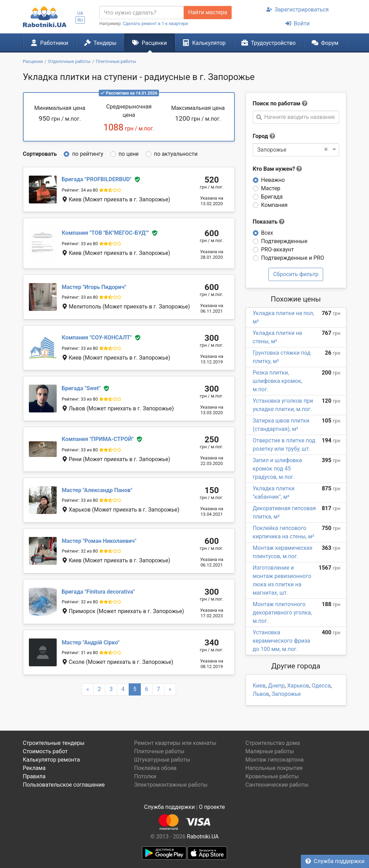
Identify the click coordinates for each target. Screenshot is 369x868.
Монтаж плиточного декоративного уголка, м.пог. (282, 613)
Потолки (145, 776)
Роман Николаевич (99, 541)
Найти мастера (208, 12)
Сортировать (40, 154)
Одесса (321, 686)
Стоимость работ (45, 751)
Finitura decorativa (98, 592)
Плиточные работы (159, 751)
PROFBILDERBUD (97, 179)
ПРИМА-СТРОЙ (98, 439)
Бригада (272, 197)
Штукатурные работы (162, 760)
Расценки (149, 43)
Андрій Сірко (91, 642)
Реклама (34, 768)
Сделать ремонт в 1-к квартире (155, 23)
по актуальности (176, 154)
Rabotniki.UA (203, 837)
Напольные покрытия (274, 768)
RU (80, 20)
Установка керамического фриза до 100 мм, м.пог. (282, 641)
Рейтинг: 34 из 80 (80, 190)
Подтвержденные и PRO (293, 258)
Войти (298, 23)
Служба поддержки (335, 861)
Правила (34, 776)
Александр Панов (97, 490)
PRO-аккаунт (278, 250)
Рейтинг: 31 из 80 (80, 653)
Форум (325, 43)
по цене (129, 154)
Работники (49, 43)
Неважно (273, 180)
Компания (274, 205)
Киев (259, 686)
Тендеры (100, 43)
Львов (261, 694)
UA (80, 13)
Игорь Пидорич (94, 287)
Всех (267, 233)
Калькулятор (204, 43)
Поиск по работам (277, 103)
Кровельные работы (272, 776)
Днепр (276, 686)
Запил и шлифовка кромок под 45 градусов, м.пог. (278, 469)
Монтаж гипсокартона (274, 760)
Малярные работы (269, 751)
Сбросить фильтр (296, 274)
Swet (81, 388)
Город (260, 136)
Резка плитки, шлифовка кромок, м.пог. (278, 381)
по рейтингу (87, 154)
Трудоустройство (268, 43)
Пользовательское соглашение (64, 785)
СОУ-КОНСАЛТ (97, 337)
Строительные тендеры (54, 743)
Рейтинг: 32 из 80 (80, 551)
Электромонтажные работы (171, 785)
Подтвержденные (284, 241)
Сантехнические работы (277, 785)
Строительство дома (272, 743)
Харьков (298, 686)
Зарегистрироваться (298, 10)
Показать (269, 222)
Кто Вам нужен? (278, 169)
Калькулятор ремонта (51, 760)
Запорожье (286, 694)
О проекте (212, 807)
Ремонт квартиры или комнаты (175, 743)
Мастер (271, 188)
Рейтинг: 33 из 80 (80, 244)
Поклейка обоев (155, 768)
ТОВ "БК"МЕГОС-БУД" (106, 233)
